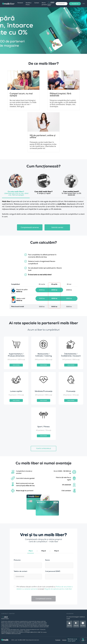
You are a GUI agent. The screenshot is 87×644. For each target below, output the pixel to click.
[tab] (16, 185)
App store (69, 625)
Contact (37, 3)
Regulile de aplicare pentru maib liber (58, 589)
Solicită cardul (57, 227)
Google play (76, 625)
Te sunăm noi (75, 4)
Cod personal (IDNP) (53, 571)
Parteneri (20, 3)
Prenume (17, 560)
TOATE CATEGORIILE (43, 448)
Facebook (58, 640)
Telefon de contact (20, 571)
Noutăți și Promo (29, 4)
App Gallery (83, 625)
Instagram (65, 640)
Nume (47, 560)
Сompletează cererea (30, 227)
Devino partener (44, 4)
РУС (84, 4)
